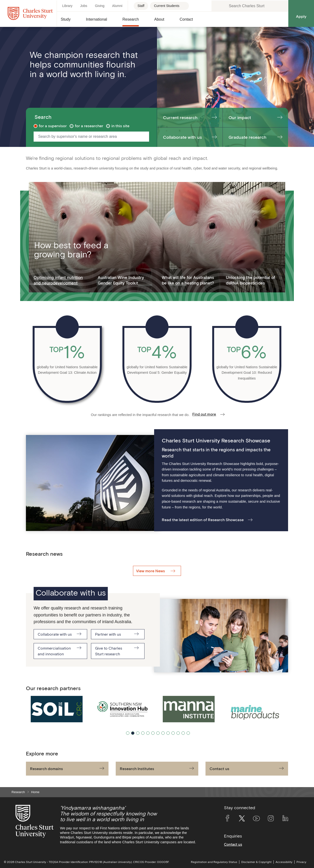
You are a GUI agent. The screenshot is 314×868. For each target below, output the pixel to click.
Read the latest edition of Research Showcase (203, 520)
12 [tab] (183, 733)
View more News (151, 571)
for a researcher (89, 126)
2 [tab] (133, 733)
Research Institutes (137, 769)
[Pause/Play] (281, 688)
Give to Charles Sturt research (109, 651)
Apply (301, 16)
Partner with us (108, 634)
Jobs (84, 6)
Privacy (301, 862)
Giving (100, 6)
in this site (120, 126)
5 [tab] (148, 733)
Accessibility (284, 862)
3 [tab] (138, 733)
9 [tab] (168, 733)
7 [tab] (158, 733)
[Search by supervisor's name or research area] (88, 137)
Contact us (219, 769)
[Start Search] (145, 137)
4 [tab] (143, 733)
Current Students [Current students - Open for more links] (167, 6)
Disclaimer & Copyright (256, 862)
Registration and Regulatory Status (214, 862)
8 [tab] (163, 733)
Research (18, 792)
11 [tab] (178, 733)
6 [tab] (153, 733)
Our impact (240, 118)
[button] (69, 21)
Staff (141, 6)
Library (67, 6)
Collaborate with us (182, 137)
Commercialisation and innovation (54, 651)
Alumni (117, 6)
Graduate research (248, 137)
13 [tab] (188, 733)
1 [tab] (128, 733)
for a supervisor (53, 126)
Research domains (46, 769)
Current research (180, 118)
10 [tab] (173, 733)
